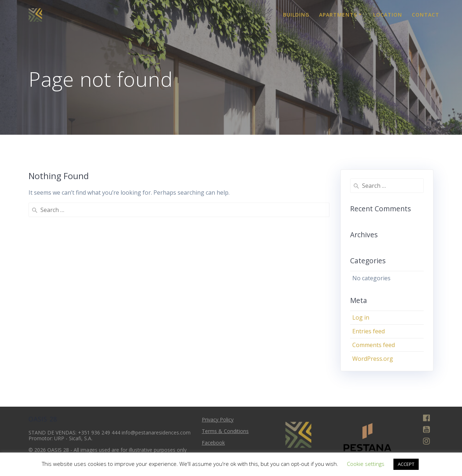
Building (296, 15)
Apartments (338, 15)
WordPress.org (373, 359)
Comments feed (374, 345)
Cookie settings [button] (366, 464)
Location (388, 15)
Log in (361, 317)
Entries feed (369, 331)
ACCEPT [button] (406, 464)
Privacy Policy (218, 419)
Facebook (213, 443)
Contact (426, 15)
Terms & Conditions (225, 431)
